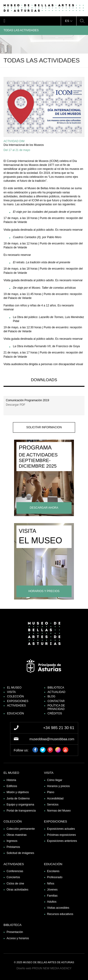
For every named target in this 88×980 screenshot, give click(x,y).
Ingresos (12, 841)
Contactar (56, 701)
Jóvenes (52, 890)
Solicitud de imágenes (20, 853)
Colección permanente (21, 829)
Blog (52, 696)
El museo (14, 688)
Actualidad (57, 692)
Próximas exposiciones (62, 835)
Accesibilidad (55, 798)
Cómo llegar (55, 780)
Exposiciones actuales (61, 829)
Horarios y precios (59, 786)
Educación (15, 713)
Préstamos (13, 847)
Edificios (12, 786)
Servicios (53, 805)
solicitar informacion (44, 427)
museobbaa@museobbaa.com (52, 739)
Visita (11, 692)
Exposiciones (18, 701)
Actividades (16, 706)
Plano (51, 792)
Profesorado (55, 877)
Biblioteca (56, 688)
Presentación (15, 932)
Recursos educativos (60, 914)
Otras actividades (17, 890)
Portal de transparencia (21, 811)
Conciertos (13, 877)
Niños (51, 884)
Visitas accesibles (58, 908)
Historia (11, 780)
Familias (52, 896)
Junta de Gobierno (18, 798)
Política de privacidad (56, 707)
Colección (15, 696)
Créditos (55, 713)
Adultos (52, 902)
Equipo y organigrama (20, 805)
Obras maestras (17, 835)
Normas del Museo (59, 811)
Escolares (53, 871)
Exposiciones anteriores (62, 841)
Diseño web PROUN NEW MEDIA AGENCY (44, 968)
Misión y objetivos (18, 792)
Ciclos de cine (15, 884)
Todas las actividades (44, 30)
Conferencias (15, 871)
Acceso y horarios (18, 938)
